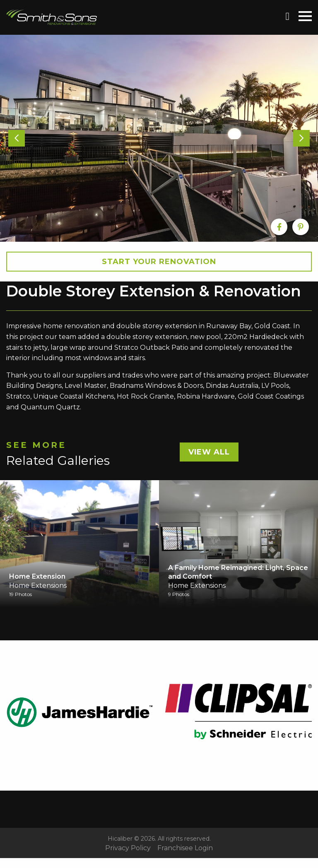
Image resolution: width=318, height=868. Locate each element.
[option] (159, 138)
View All (209, 452)
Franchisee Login (185, 848)
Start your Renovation (159, 262)
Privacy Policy (128, 848)
